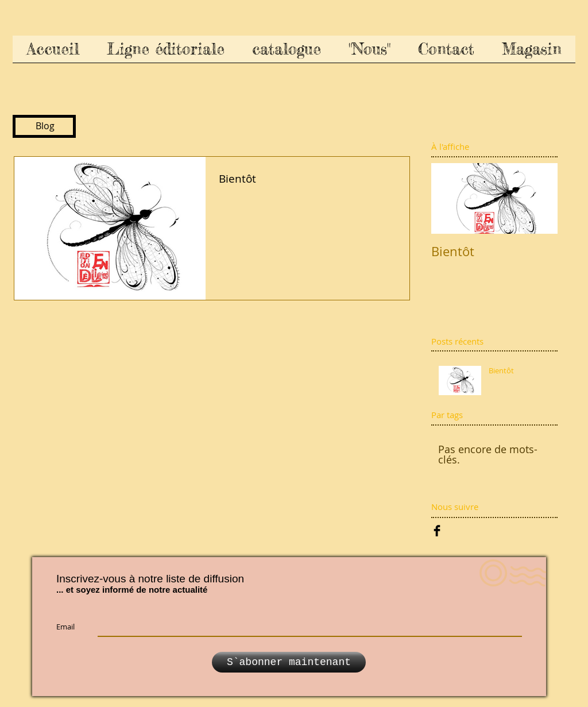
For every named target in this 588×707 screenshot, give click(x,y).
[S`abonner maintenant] (289, 662)
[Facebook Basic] (437, 531)
